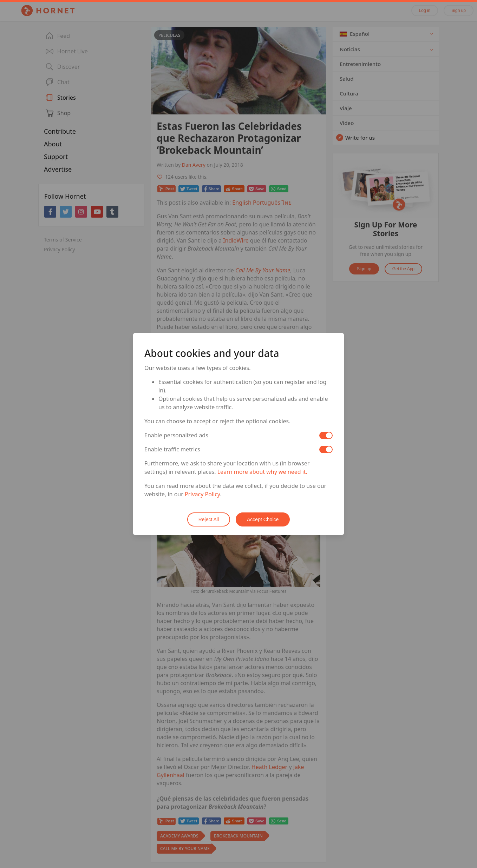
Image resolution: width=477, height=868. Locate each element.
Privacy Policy (202, 494)
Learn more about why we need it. (262, 472)
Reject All (209, 519)
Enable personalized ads (176, 435)
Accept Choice (263, 519)
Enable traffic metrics (172, 449)
